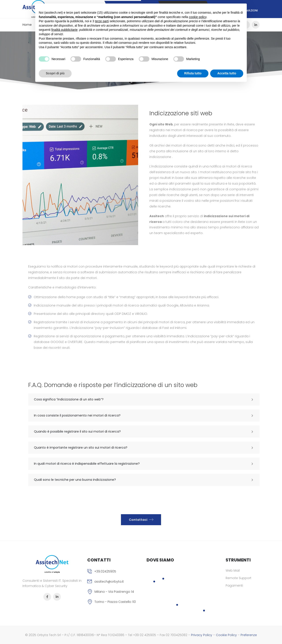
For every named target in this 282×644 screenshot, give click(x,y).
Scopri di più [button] (55, 73)
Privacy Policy (202, 635)
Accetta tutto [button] (227, 73)
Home (27, 25)
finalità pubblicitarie (64, 30)
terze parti (102, 21)
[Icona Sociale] (256, 25)
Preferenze (249, 635)
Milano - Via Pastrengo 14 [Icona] (114, 592)
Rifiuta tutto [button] (193, 73)
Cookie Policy (226, 635)
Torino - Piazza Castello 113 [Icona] (115, 602)
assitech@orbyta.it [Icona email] (109, 582)
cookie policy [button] (198, 17)
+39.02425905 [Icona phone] (105, 571)
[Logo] (52, 564)
